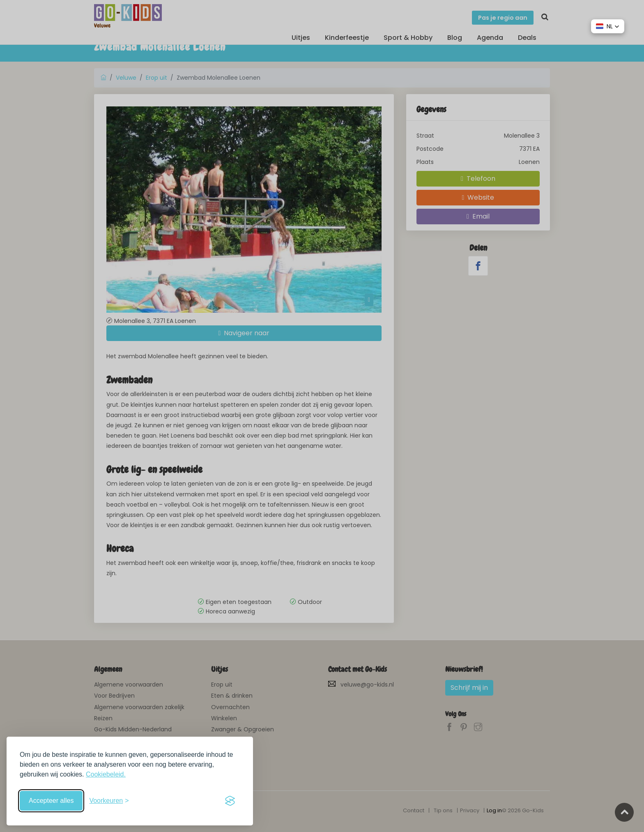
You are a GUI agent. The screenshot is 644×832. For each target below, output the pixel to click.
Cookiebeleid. (106, 774)
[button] (608, 26)
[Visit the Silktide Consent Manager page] (230, 801)
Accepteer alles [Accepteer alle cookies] (51, 801)
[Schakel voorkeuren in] (109, 801)
